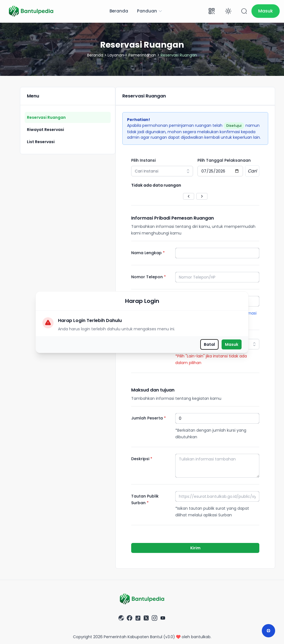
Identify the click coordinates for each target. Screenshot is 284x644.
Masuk (232, 344)
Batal (209, 344)
